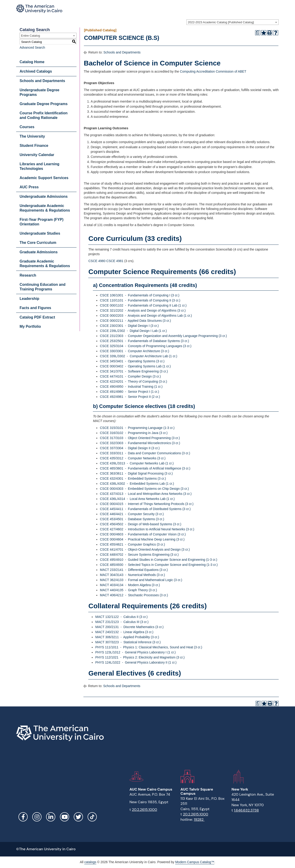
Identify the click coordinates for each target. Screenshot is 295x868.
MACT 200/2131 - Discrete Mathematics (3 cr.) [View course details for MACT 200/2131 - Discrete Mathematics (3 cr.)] (129, 627)
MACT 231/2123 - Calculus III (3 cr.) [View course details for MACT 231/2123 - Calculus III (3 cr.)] (122, 622)
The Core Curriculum (38, 243)
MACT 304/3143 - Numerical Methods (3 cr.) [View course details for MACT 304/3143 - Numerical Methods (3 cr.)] (132, 575)
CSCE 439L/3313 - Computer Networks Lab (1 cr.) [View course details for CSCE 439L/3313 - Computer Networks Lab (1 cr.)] (137, 463)
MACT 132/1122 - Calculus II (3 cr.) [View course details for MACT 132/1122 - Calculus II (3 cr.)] (121, 617)
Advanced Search (32, 47)
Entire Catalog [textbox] (30, 36)
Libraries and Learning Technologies (39, 166)
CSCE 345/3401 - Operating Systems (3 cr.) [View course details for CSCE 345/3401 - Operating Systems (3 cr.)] (132, 361)
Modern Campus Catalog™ (195, 862)
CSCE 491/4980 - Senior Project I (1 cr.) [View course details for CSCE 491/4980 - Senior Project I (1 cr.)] (129, 392)
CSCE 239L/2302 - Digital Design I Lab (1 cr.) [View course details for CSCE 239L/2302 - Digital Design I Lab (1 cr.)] (133, 331)
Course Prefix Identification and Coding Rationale (44, 115)
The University (32, 136)
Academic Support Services (44, 178)
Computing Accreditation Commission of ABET (213, 71)
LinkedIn (51, 817)
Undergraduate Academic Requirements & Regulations (45, 208)
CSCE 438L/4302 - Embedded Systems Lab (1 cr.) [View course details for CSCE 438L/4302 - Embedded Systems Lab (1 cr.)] (137, 484)
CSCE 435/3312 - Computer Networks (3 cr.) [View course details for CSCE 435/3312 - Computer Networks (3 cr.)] (133, 458)
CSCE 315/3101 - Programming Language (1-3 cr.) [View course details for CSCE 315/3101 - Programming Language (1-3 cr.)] (137, 428)
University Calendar (37, 155)
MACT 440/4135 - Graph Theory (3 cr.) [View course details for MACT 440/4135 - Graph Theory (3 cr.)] (128, 590)
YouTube (65, 817)
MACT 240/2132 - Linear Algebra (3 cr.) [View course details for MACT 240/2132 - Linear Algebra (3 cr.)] (124, 632)
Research (28, 275)
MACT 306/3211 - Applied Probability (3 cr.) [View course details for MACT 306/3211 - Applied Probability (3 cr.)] (127, 637)
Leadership (29, 299)
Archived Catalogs (36, 71)
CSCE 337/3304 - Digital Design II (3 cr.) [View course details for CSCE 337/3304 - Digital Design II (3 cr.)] (130, 448)
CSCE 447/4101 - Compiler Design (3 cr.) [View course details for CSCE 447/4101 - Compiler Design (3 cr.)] (130, 376)
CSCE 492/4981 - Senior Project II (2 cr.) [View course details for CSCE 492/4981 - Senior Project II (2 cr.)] (130, 397)
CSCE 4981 (115, 261)
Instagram (37, 817)
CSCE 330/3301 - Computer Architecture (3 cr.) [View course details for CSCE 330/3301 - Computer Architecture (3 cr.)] (134, 351)
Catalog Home (32, 62)
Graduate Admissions (39, 252)
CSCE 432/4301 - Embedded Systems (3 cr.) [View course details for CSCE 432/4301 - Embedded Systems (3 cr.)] (133, 478)
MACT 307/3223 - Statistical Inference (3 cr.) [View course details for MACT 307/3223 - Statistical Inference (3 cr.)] (128, 642)
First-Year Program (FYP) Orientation (41, 222)
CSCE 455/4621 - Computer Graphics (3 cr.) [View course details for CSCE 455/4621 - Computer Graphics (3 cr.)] (132, 544)
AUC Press (29, 187)
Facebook (23, 817)
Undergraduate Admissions (44, 196)
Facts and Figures (35, 308)
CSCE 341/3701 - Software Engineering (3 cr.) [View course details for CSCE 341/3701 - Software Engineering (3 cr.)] (134, 371)
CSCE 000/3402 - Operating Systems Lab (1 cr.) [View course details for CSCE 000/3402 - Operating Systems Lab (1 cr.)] (135, 366)
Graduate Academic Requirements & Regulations (45, 264)
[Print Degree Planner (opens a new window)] (258, 33)
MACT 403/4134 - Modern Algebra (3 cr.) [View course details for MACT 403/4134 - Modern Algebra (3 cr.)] (130, 585)
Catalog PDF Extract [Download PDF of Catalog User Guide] (37, 317)
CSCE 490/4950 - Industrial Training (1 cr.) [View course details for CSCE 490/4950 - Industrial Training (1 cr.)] (131, 387)
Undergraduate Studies (40, 233)
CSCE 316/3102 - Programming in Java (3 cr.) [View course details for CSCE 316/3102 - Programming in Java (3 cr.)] (134, 433)
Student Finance (34, 146)
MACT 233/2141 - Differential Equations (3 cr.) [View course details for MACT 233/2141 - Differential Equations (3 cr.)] (134, 570)
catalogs (90, 862)
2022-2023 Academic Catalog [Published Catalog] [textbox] (221, 22)
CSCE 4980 (97, 261)
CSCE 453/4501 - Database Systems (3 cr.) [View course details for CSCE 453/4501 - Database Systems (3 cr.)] (132, 519)
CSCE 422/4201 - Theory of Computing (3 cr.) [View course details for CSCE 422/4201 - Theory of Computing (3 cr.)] (133, 381)
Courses (27, 127)
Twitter (78, 817)
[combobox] (233, 22)
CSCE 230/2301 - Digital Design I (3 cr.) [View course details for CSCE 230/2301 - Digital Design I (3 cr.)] (129, 326)
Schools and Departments (42, 81)
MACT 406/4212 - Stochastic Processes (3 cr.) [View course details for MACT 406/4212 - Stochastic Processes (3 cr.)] (134, 595)
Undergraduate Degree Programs (40, 92)
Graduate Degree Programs (44, 104)
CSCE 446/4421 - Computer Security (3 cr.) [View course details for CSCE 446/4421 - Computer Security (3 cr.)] (132, 514)
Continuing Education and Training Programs (43, 287)
